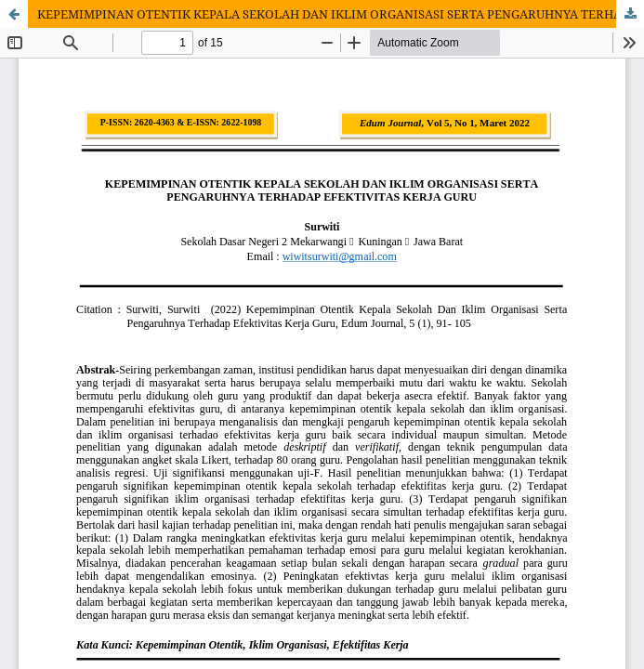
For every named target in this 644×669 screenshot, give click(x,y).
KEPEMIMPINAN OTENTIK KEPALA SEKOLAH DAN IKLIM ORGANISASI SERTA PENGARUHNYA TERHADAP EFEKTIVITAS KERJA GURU (341, 14)
